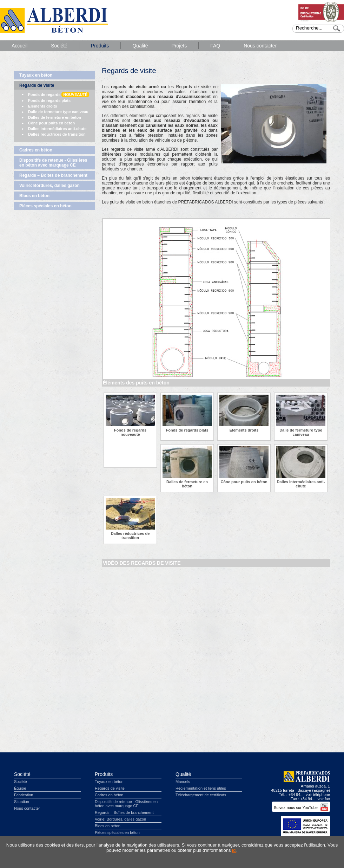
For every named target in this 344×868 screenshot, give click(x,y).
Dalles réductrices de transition (57, 134)
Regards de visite (37, 85)
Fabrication (24, 795)
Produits (100, 46)
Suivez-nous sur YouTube (301, 808)
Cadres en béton (36, 150)
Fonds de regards (59, 95)
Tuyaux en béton (36, 75)
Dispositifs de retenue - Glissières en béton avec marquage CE (53, 163)
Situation (22, 802)
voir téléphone (318, 795)
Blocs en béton (34, 196)
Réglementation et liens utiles (201, 788)
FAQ (215, 46)
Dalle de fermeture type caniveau (58, 112)
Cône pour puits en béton (51, 123)
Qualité (140, 46)
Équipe (20, 788)
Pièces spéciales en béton (45, 206)
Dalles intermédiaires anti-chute (57, 129)
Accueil (19, 46)
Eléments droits (43, 106)
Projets (179, 46)
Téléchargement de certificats (201, 795)
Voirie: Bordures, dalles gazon (49, 186)
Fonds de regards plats (49, 101)
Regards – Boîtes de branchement (53, 175)
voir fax (324, 799)
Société (59, 46)
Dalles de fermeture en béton (55, 117)
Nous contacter (260, 46)
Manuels (183, 782)
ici (234, 850)
